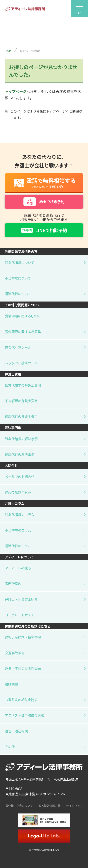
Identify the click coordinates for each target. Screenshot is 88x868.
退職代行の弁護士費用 (21, 416)
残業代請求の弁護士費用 (23, 385)
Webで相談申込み (18, 492)
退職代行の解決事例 (20, 454)
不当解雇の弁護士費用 (21, 401)
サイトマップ (74, 805)
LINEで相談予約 (44, 230)
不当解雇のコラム (18, 530)
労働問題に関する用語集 (23, 332)
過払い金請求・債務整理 (23, 637)
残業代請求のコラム (20, 515)
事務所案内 (13, 584)
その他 (10, 747)
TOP (8, 50)
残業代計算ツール (18, 347)
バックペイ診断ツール (21, 363)
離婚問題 (11, 684)
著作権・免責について (19, 805)
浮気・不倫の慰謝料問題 (23, 668)
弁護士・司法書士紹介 (21, 599)
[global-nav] (80, 8)
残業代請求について (20, 262)
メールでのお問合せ (20, 477)
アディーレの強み (18, 568)
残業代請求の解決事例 (21, 439)
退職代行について (18, 294)
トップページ (16, 91)
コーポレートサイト (20, 615)
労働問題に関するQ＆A (22, 316)
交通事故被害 (15, 653)
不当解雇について (18, 278)
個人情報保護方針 (49, 805)
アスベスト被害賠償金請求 (24, 715)
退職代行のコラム (18, 546)
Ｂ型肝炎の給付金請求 (21, 700)
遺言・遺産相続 (16, 731)
